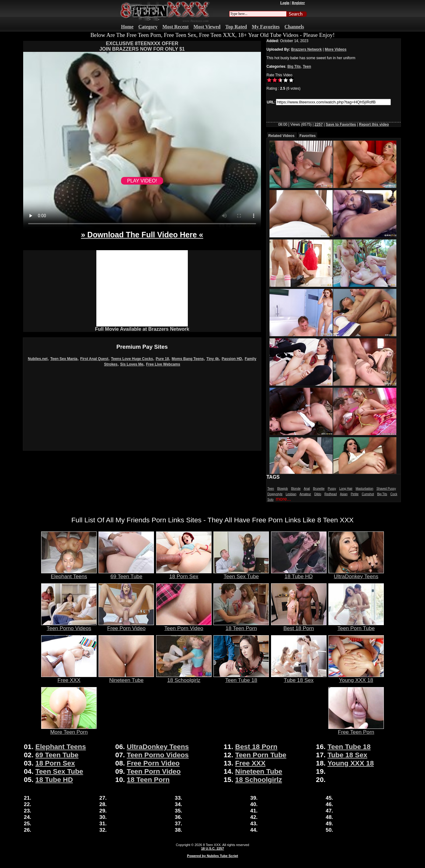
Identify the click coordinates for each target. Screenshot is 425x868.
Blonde (296, 489)
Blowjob (282, 489)
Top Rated (236, 27)
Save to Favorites (341, 124)
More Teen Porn (69, 729)
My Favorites (266, 27)
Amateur (305, 494)
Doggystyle (275, 494)
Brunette (319, 489)
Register (298, 3)
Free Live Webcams (163, 364)
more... (283, 499)
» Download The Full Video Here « (142, 235)
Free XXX (69, 678)
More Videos (336, 49)
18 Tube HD (299, 574)
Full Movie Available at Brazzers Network (142, 329)
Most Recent (176, 27)
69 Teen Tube (126, 574)
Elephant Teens (69, 574)
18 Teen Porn (241, 626)
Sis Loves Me (132, 364)
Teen (307, 67)
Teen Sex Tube (241, 574)
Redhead (331, 494)
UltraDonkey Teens (356, 574)
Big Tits (294, 67)
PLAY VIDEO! (142, 181)
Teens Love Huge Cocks (132, 359)
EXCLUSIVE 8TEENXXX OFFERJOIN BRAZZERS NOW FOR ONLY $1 (142, 46)
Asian (344, 494)
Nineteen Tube (126, 678)
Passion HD (232, 359)
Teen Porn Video (184, 626)
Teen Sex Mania (64, 359)
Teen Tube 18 (241, 678)
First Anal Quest (94, 359)
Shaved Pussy (386, 489)
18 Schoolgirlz (184, 678)
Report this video (374, 124)
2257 (319, 124)
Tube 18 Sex (299, 678)
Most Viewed (207, 27)
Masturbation (364, 489)
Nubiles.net (38, 359)
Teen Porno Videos (69, 626)
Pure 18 (162, 359)
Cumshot (368, 494)
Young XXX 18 (356, 678)
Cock (394, 494)
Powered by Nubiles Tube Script (212, 856)
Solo (270, 500)
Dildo (318, 494)
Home (127, 27)
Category (148, 27)
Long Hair (346, 489)
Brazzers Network (307, 49)
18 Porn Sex (184, 574)
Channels (294, 27)
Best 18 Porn (299, 626)
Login (285, 3)
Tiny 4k (213, 359)
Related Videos (281, 136)
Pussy (332, 489)
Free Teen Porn (356, 729)
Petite (355, 494)
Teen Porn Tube (356, 626)
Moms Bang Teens (188, 359)
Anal (307, 489)
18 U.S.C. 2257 (212, 848)
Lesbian (291, 494)
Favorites (307, 136)
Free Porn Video (126, 626)
